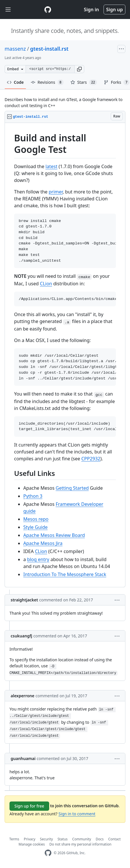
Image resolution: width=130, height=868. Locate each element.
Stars (84, 82)
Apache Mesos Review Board (54, 535)
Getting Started (72, 488)
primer (56, 192)
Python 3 (33, 496)
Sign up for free (29, 806)
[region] (65, 355)
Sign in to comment (77, 814)
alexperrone (23, 696)
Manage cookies (32, 844)
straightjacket (24, 600)
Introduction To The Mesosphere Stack (65, 574)
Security (46, 839)
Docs (100, 839)
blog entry (38, 559)
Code (15, 82)
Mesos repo (36, 519)
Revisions (47, 82)
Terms (14, 839)
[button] (79, 69)
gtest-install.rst (49, 49)
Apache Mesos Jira (43, 543)
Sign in (91, 10)
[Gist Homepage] (48, 10)
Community (82, 839)
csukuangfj (21, 636)
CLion (46, 284)
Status (63, 839)
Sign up (114, 10)
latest (51, 166)
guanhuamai (23, 758)
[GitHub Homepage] (48, 853)
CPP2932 (91, 459)
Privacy (30, 839)
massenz (15, 49)
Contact (114, 839)
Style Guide (36, 527)
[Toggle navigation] (8, 10)
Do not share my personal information (81, 844)
